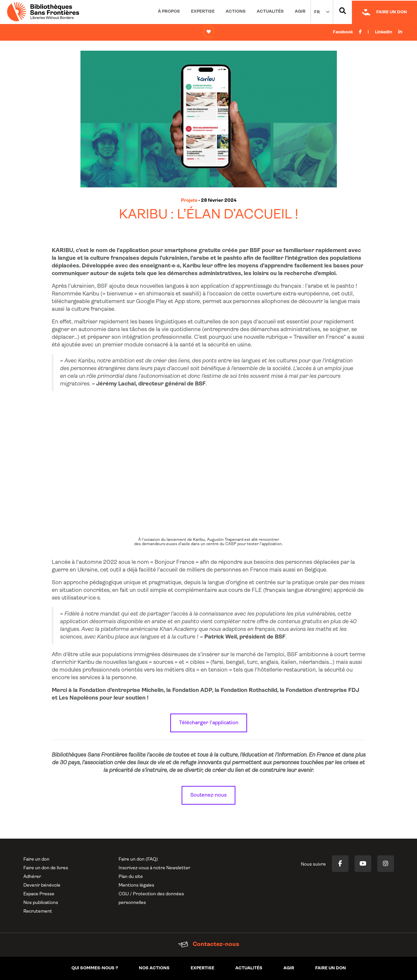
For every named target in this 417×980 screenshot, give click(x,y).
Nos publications (41, 903)
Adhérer (32, 877)
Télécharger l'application (209, 723)
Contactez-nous (208, 944)
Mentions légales (136, 885)
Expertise (203, 12)
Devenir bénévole (42, 885)
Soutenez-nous (208, 795)
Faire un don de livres (46, 868)
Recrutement (38, 911)
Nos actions (154, 968)
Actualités (270, 12)
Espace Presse (39, 894)
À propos (169, 12)
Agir (300, 12)
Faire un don (36, 859)
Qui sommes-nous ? (95, 968)
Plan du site (131, 877)
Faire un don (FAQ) (138, 859)
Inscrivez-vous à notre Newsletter (154, 868)
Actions (236, 12)
